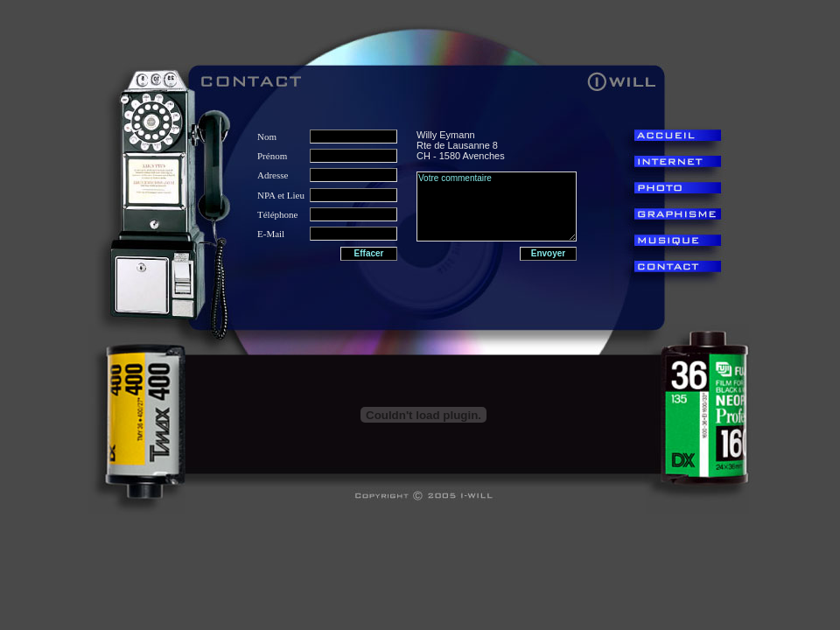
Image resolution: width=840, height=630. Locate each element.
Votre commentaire (497, 206)
